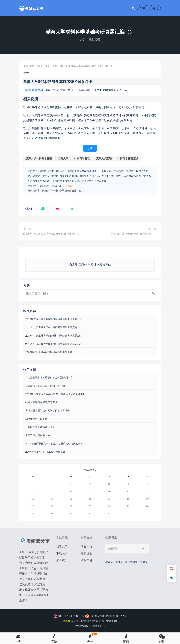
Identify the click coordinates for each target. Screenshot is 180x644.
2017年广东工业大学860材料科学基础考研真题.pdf (53, 336)
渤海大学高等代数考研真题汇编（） (134, 234)
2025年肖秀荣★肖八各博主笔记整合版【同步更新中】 (55, 394)
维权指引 (32, 186)
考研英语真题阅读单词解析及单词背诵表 (47, 411)
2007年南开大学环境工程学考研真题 (45, 452)
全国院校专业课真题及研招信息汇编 (45, 386)
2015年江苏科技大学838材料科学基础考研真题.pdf (53, 344)
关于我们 (62, 560)
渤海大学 (63, 158)
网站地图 (86, 621)
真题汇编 (94, 39)
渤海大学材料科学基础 (39, 158)
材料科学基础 (35, 90)
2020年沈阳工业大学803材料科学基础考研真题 (51, 327)
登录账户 (84, 265)
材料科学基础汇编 (128, 158)
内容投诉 (68, 186)
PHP (99, 626)
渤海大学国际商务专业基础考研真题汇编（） (52, 234)
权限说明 (44, 186)
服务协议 (87, 546)
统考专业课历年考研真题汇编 (41, 402)
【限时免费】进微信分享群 (40, 427)
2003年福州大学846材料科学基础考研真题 (49, 352)
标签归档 (99, 621)
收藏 (90, 148)
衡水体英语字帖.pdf (36, 419)
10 (109, 491)
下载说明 (56, 186)
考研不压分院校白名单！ (39, 435)
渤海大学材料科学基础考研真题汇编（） (64, 191)
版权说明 (87, 553)
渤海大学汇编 (104, 158)
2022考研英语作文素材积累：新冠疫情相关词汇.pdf (54, 444)
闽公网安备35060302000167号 (106, 616)
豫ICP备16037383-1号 (69, 616)
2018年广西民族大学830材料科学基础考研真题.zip (53, 319)
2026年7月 (90, 470)
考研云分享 (43, 66)
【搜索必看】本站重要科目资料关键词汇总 (49, 378)
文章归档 (112, 621)
